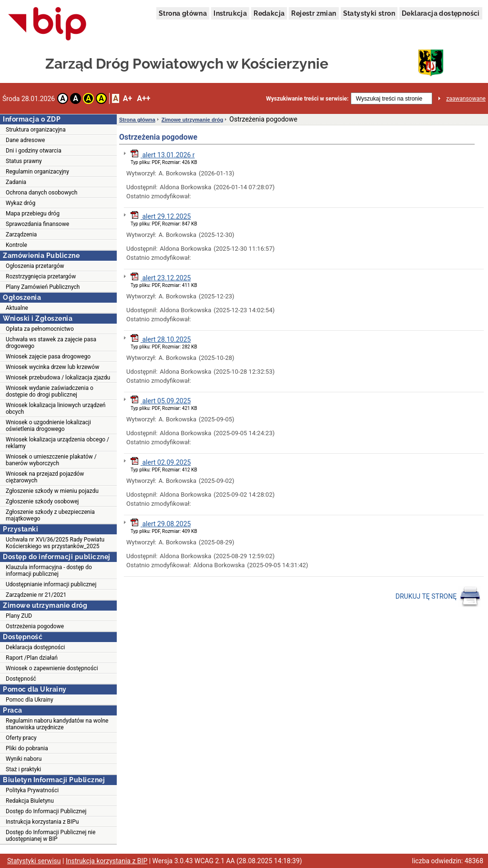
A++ (143, 98)
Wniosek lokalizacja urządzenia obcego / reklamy (57, 443)
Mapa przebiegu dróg (33, 214)
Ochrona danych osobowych (41, 193)
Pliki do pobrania (27, 748)
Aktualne (17, 308)
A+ (127, 98)
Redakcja (269, 13)
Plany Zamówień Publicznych (43, 287)
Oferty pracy (21, 738)
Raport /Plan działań (32, 658)
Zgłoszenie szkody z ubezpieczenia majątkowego (50, 515)
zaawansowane (466, 99)
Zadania (16, 182)
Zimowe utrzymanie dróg (193, 120)
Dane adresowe (25, 140)
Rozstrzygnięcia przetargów (41, 276)
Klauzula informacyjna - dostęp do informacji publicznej (49, 571)
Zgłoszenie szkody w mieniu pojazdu (52, 491)
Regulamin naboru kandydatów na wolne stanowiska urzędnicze (57, 724)
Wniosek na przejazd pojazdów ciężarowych (45, 477)
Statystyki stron (369, 13)
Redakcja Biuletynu (30, 801)
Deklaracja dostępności (441, 13)
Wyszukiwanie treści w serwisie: (307, 99)
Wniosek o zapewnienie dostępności (52, 668)
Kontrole (16, 245)
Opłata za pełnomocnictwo (40, 329)
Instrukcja (230, 13)
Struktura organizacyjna (36, 130)
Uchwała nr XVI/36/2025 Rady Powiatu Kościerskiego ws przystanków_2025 (55, 543)
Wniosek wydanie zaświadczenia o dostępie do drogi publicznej (50, 391)
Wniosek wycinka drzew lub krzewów (52, 367)
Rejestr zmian (314, 13)
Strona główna (183, 13)
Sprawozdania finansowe (37, 224)
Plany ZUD (19, 616)
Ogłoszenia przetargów (35, 266)
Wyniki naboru (24, 759)
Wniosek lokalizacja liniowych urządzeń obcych (56, 408)
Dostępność (21, 679)
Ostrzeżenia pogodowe (35, 626)
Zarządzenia (21, 235)
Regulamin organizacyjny (37, 172)
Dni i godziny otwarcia (34, 151)
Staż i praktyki (23, 769)
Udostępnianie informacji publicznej (51, 584)
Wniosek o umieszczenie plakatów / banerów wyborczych (51, 460)
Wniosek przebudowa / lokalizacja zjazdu (58, 378)
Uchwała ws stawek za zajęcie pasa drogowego (51, 343)
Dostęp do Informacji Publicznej (46, 811)
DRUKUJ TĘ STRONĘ (438, 597)
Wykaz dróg (20, 203)
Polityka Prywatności (32, 790)
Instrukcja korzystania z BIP (107, 861)
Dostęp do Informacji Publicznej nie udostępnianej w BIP (51, 836)
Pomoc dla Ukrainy (30, 700)
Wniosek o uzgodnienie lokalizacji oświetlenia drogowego (48, 426)
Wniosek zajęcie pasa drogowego (48, 357)
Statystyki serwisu (34, 861)
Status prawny (24, 161)
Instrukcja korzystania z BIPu (42, 822)
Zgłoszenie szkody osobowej (42, 501)
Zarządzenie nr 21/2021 (36, 595)
